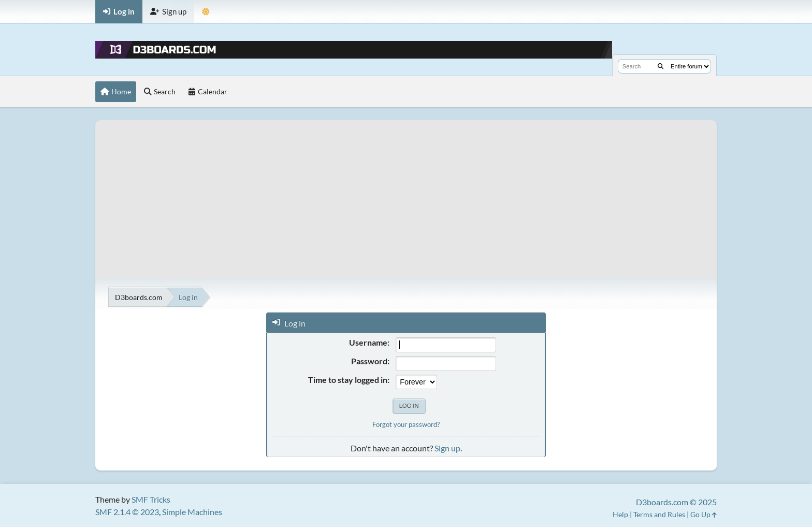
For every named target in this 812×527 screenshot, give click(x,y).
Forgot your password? (406, 424)
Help (620, 514)
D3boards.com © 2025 (676, 502)
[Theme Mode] (206, 12)
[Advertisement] (406, 193)
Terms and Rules (659, 514)
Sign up (447, 448)
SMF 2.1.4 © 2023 (127, 512)
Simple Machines (192, 512)
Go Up (704, 514)
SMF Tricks (151, 499)
